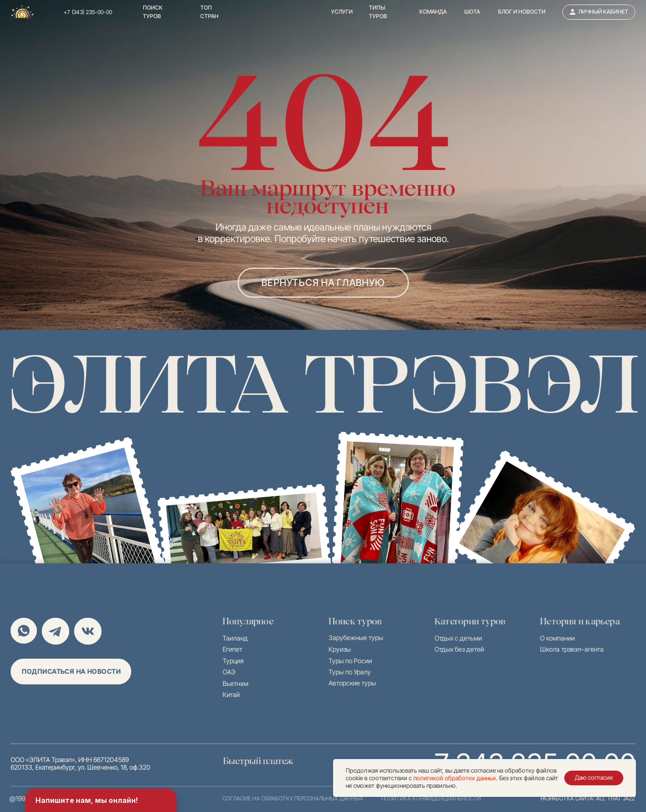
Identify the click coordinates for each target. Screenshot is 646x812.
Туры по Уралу (350, 672)
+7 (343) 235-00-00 (88, 12)
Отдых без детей (459, 649)
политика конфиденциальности (431, 799)
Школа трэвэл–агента (572, 649)
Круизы (340, 649)
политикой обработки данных (455, 778)
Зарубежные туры (356, 638)
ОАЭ (229, 672)
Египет (232, 649)
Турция (233, 661)
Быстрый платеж (258, 761)
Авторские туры (352, 683)
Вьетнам (235, 684)
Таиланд (235, 638)
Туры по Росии (350, 661)
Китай (231, 695)
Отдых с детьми (458, 638)
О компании (557, 638)
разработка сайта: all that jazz (588, 799)
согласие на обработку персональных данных (293, 799)
